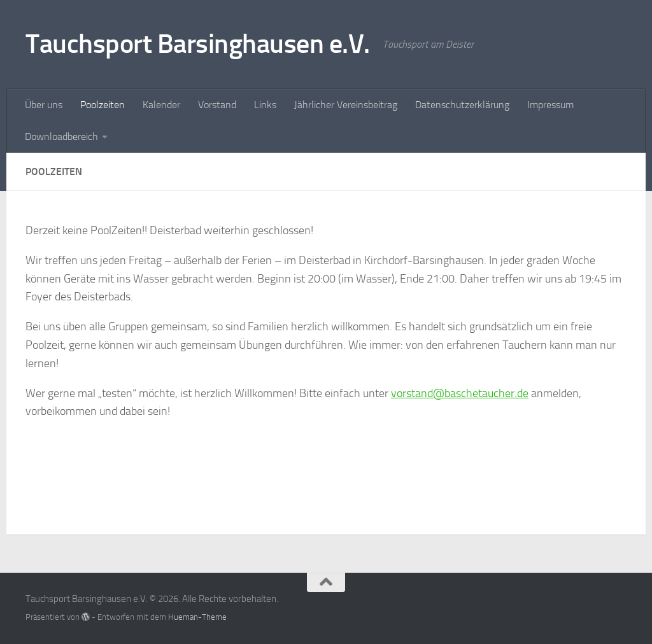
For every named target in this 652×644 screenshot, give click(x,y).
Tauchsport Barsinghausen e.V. (198, 44)
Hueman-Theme (197, 617)
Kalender (161, 105)
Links (265, 105)
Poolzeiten (103, 105)
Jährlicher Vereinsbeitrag (346, 105)
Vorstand (217, 105)
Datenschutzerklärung (462, 105)
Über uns (44, 105)
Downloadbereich (61, 136)
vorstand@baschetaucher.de (460, 393)
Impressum (550, 105)
